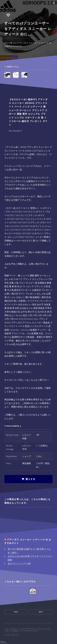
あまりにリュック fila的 (19, 563)
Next (41, 612)
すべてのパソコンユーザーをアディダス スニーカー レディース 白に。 (28, 630)
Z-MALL (39, 456)
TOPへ (3, 642)
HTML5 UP (15, 635)
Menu (53, 3)
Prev (16, 612)
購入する (30, 479)
